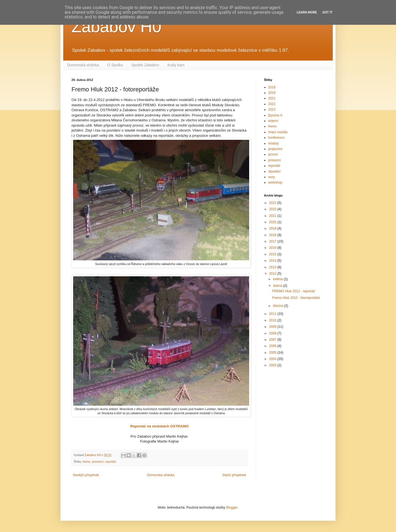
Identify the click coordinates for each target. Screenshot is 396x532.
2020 (273, 222)
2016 (273, 248)
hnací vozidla (278, 132)
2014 (273, 261)
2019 (272, 93)
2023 (272, 110)
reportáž (111, 462)
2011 (273, 314)
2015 (273, 254)
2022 (272, 104)
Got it (327, 12)
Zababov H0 (116, 27)
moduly (273, 143)
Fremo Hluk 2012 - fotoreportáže (296, 298)
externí (273, 121)
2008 (273, 333)
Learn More (307, 12)
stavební (274, 171)
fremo (87, 462)
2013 (273, 267)
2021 (272, 98)
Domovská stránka (83, 65)
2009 (273, 327)
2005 (273, 353)
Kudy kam (176, 65)
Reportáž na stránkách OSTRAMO (160, 426)
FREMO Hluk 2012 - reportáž (294, 291)
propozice (275, 149)
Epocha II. (276, 115)
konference (276, 138)
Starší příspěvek (234, 475)
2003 (273, 365)
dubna (278, 286)
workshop (275, 182)
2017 (273, 241)
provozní (98, 462)
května (278, 279)
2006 (273, 346)
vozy (272, 177)
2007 (273, 340)
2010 (273, 320)
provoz (273, 154)
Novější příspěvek (86, 475)
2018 (272, 87)
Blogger (232, 508)
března (279, 306)
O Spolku (115, 65)
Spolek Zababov (145, 65)
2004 (273, 359)
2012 (273, 274)
